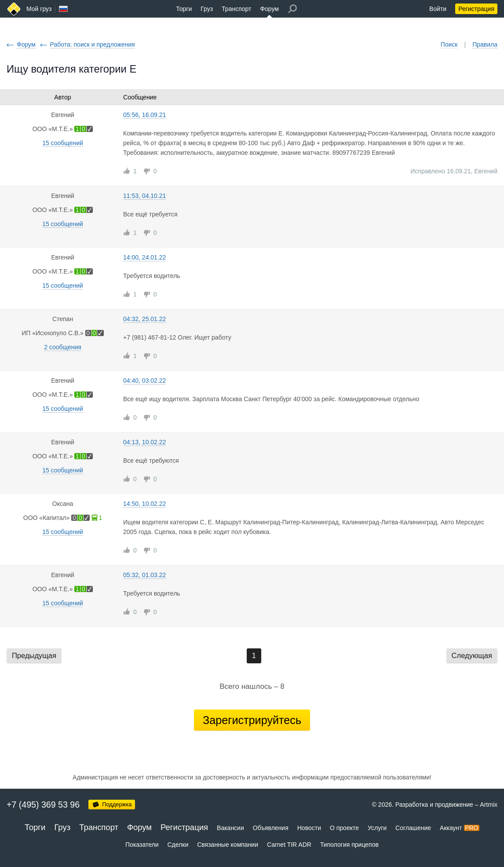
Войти (438, 9)
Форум (269, 9)
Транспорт (236, 9)
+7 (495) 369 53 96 (43, 805)
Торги (184, 9)
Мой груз (39, 9)
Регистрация (476, 9)
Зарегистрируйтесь (252, 720)
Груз (207, 9)
